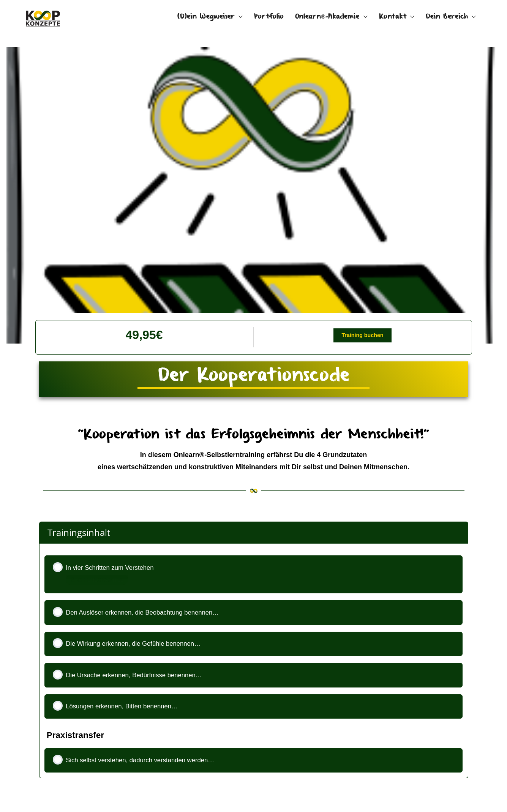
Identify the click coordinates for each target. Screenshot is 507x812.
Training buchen (362, 337)
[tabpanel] (254, 434)
